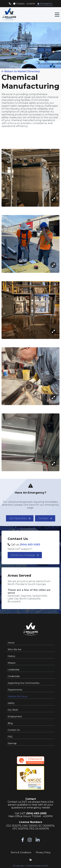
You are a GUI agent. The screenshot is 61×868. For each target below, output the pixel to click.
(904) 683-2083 (30, 545)
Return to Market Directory (21, 71)
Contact (45, 518)
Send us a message (25, 555)
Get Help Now (20, 518)
